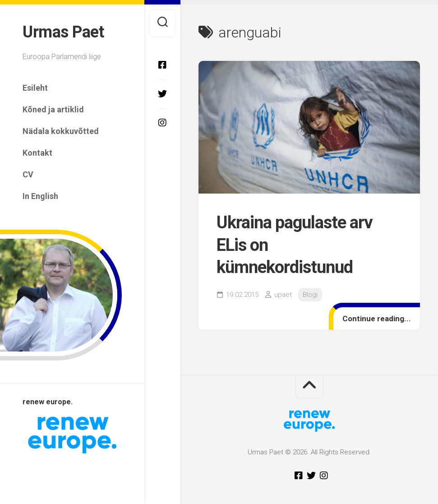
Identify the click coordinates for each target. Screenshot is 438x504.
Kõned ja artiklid (53, 109)
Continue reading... (377, 319)
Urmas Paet (63, 32)
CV (28, 174)
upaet (283, 295)
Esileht (35, 88)
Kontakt (37, 153)
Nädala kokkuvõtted (61, 131)
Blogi (310, 295)
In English (40, 196)
